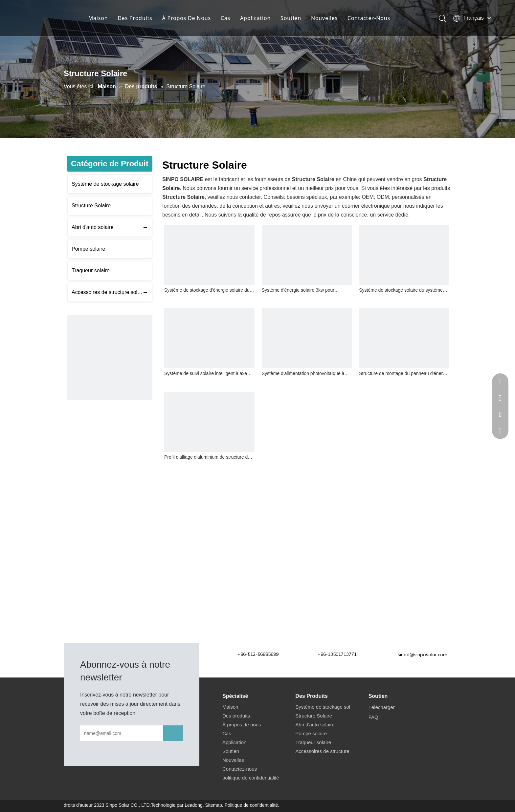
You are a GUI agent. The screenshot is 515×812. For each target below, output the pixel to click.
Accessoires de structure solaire (109, 292)
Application (255, 18)
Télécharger (382, 707)
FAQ (373, 717)
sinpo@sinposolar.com (423, 655)
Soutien (291, 18)
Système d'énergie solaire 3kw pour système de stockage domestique (298, 291)
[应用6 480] (110, 357)
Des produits (236, 716)
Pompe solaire (88, 249)
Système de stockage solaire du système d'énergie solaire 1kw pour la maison (401, 291)
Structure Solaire (91, 206)
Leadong (194, 805)
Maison (98, 18)
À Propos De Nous (187, 18)
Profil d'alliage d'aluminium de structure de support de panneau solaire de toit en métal (208, 458)
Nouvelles (324, 18)
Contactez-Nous (369, 18)
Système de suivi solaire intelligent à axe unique (206, 374)
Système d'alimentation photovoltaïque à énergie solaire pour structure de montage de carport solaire (304, 374)
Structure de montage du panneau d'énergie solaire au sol (404, 374)
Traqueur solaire (91, 271)
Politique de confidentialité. (252, 805)
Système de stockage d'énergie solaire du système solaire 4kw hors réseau (207, 291)
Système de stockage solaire (105, 184)
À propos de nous (242, 725)
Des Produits (135, 18)
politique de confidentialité (251, 778)
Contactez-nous (240, 769)
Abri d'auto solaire (93, 227)
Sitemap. (214, 805)
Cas (225, 18)
